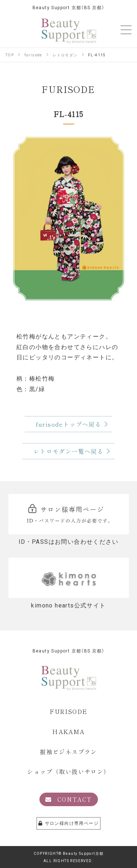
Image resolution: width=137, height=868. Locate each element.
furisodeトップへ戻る (69, 424)
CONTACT (68, 799)
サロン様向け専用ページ (68, 823)
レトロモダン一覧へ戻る (68, 451)
